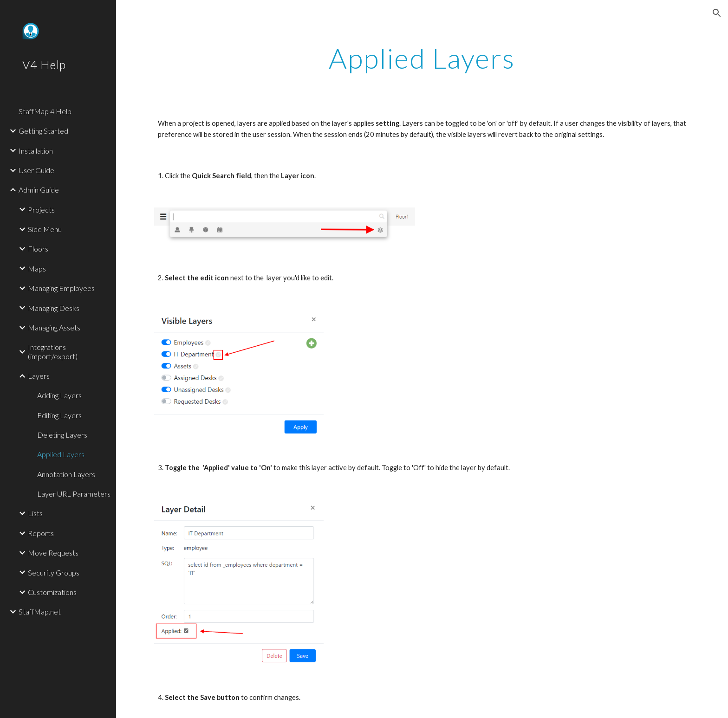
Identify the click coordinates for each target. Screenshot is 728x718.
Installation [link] (36, 151)
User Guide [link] (36, 170)
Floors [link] (38, 249)
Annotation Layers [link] (66, 474)
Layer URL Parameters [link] (74, 494)
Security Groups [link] (54, 572)
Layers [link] (39, 376)
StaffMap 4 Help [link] (45, 111)
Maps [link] (37, 268)
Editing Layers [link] (59, 415)
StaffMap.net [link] (40, 611)
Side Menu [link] (45, 229)
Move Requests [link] (53, 553)
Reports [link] (41, 533)
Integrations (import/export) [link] (53, 351)
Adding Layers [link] (59, 395)
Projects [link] (41, 210)
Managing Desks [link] (54, 308)
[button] (717, 13)
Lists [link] (35, 513)
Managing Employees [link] (61, 288)
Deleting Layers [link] (62, 435)
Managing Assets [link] (54, 327)
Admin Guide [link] (39, 190)
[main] (422, 58)
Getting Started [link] (43, 131)
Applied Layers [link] (61, 454)
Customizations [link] (52, 592)
